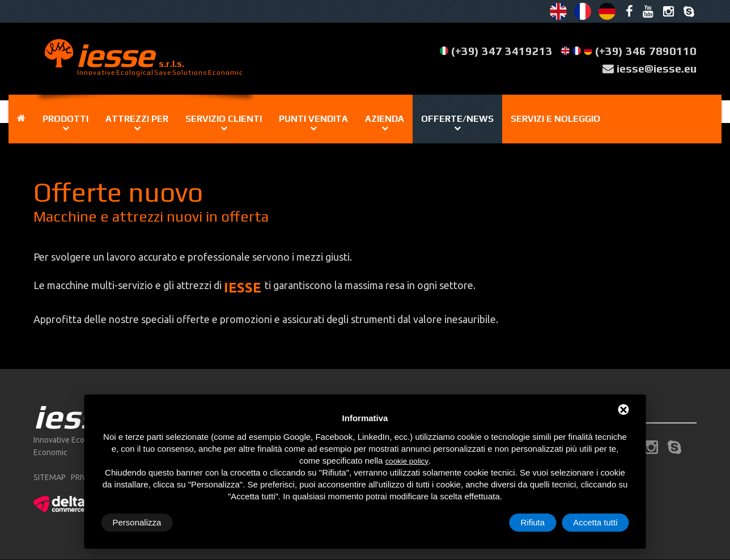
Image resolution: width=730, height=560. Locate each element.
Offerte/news (457, 119)
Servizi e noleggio (555, 119)
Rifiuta (533, 522)
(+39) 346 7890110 (646, 51)
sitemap (50, 477)
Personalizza (137, 522)
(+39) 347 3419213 (502, 51)
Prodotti (65, 119)
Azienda (385, 119)
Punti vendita (313, 119)
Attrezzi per (137, 119)
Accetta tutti (595, 522)
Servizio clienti (224, 119)
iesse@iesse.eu (657, 68)
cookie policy (407, 461)
